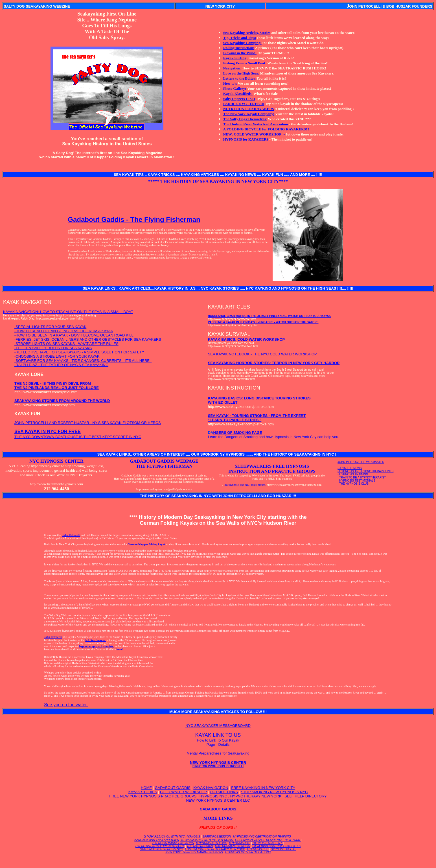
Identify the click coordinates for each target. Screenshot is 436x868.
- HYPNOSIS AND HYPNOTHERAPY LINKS (365, 471)
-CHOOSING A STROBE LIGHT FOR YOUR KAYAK (57, 356)
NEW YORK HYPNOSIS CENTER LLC (218, 800)
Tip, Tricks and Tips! (240, 38)
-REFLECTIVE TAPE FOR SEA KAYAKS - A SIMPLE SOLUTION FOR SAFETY (79, 352)
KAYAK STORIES (143, 792)
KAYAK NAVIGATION (211, 788)
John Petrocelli (71, 535)
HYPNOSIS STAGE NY (268, 843)
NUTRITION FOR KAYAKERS (249, 109)
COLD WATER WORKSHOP (183, 792)
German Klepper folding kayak (147, 544)
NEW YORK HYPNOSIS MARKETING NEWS (194, 852)
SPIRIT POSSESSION (217, 837)
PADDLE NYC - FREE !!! (244, 104)
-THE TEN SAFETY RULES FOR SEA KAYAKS (53, 348)
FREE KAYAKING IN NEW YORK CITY (263, 788)
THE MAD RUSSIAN (200, 846)
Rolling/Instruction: (239, 48)
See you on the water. (66, 705)
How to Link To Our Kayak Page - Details (218, 742)
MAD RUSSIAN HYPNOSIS (233, 846)
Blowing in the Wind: (240, 53)
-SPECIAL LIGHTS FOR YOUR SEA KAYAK (50, 327)
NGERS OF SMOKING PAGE (237, 433)
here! (120, 649)
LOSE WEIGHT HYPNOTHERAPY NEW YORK (215, 849)
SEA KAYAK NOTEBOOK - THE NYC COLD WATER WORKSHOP (262, 354)
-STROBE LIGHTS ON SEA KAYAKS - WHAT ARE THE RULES (66, 344)
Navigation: (232, 68)
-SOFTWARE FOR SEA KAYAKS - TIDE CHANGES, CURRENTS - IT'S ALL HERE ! (83, 361)
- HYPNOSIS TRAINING (353, 474)
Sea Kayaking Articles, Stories (247, 33)
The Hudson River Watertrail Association (256, 124)
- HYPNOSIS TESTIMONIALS (356, 481)
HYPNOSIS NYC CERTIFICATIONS (248, 852)
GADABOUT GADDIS (173, 788)
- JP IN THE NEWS (350, 468)
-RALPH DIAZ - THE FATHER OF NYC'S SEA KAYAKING (61, 365)
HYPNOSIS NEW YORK (212, 843)
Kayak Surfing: (235, 58)
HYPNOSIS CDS (258, 849)
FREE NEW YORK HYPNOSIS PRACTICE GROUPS (153, 796)
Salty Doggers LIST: (239, 99)
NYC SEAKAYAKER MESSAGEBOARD (218, 726)
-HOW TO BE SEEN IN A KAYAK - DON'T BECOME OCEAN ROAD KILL (74, 335)
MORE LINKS (218, 818)
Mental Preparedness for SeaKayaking (218, 753)
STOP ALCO (172, 836)
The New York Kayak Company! (249, 114)
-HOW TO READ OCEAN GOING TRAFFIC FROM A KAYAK (64, 331)
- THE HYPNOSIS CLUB (353, 484)
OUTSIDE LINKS (224, 792)
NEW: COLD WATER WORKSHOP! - (254, 134)
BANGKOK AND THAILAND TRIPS (156, 840)
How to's (231, 83)
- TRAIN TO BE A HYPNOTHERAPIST (362, 477)
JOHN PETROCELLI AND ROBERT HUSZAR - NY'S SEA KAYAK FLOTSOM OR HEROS (88, 423)
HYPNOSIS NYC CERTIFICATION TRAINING (262, 837)
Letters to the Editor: (240, 78)
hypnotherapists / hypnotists (97, 646)
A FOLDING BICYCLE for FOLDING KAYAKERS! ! (266, 129)
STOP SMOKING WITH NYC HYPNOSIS (207, 840)
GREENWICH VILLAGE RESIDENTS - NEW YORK (268, 840)
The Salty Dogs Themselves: (245, 119)
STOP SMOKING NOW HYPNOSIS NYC (274, 792)
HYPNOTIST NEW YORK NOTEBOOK (160, 846)
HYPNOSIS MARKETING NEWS (173, 843)
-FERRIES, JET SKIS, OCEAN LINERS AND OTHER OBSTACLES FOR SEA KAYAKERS (88, 339)
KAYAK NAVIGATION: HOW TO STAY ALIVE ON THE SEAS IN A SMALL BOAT (68, 312)
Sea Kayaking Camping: (242, 43)
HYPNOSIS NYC (240, 843)
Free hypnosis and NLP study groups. (245, 485)
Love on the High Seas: (241, 73)
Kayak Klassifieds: (238, 94)
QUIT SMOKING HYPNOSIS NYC (161, 849)
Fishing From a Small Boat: (245, 63)
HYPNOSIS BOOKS (284, 849)
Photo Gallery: (235, 88)
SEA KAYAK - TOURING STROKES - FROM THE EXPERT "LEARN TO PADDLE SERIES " (257, 418)
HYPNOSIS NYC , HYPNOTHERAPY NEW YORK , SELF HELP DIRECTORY (263, 796)
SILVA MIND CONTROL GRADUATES (276, 846)
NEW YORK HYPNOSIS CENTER (218, 764)
